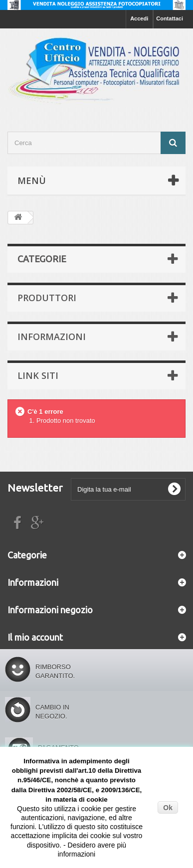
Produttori (47, 298)
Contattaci (170, 18)
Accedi (139, 18)
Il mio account (35, 637)
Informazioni (52, 337)
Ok (168, 808)
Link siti (38, 375)
